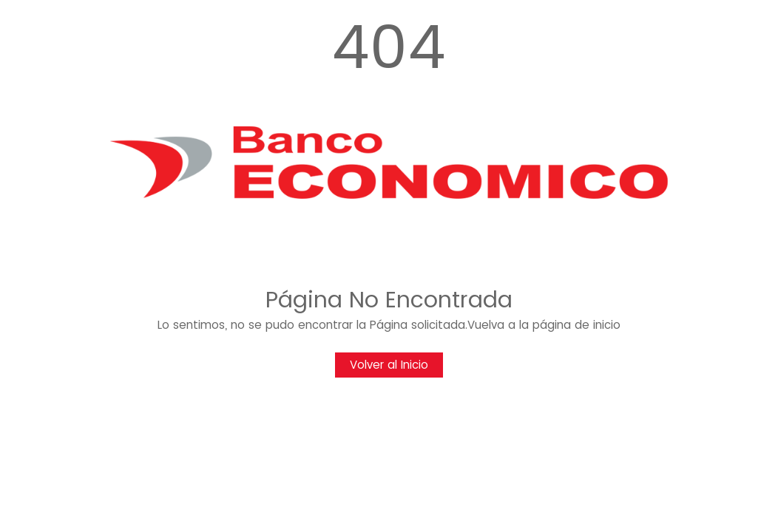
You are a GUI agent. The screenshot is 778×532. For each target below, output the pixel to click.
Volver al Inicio (389, 365)
